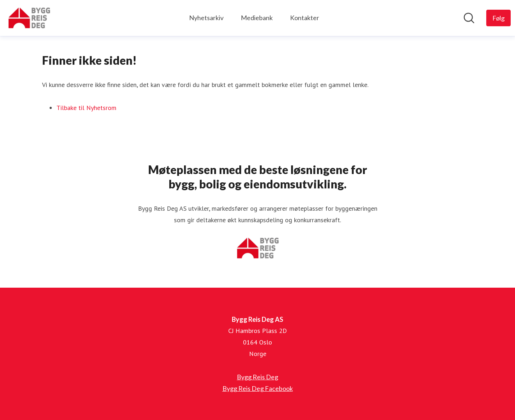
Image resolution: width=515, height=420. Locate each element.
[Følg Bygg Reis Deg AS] (498, 18)
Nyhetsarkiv (206, 18)
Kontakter (305, 18)
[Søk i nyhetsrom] (469, 18)
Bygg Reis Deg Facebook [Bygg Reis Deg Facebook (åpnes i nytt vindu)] (258, 388)
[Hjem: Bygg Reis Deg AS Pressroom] (29, 18)
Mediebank (257, 18)
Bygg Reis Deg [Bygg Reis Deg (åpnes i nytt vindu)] (257, 377)
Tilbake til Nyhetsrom (86, 108)
